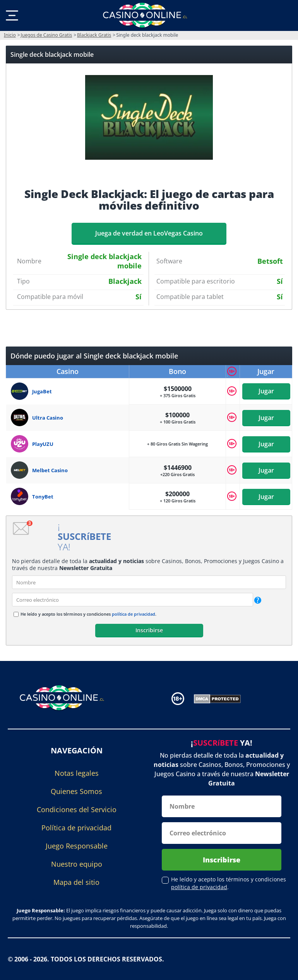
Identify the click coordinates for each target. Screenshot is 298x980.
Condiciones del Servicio (77, 809)
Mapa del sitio (76, 882)
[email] (133, 600)
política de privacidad (134, 614)
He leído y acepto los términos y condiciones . (88, 614)
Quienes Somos (76, 791)
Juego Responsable (77, 846)
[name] (149, 582)
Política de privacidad (76, 828)
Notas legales (77, 773)
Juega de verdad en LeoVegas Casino (149, 233)
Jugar (266, 391)
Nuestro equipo (77, 864)
